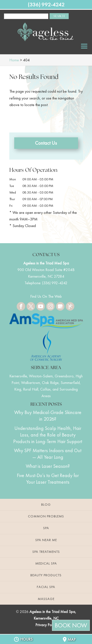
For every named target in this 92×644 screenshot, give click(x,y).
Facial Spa (46, 587)
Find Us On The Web (46, 296)
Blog (46, 504)
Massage (46, 599)
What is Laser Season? (48, 466)
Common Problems (46, 516)
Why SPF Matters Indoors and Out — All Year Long (48, 454)
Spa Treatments (46, 552)
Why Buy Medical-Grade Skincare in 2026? (48, 416)
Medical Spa (46, 563)
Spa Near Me (46, 540)
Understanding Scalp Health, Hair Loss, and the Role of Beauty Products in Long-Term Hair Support (48, 435)
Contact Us (46, 143)
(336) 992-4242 (46, 5)
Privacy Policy (46, 625)
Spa (46, 528)
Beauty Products (46, 575)
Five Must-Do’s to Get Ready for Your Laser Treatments (48, 479)
